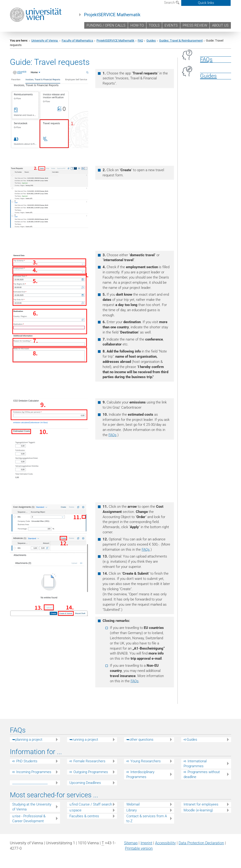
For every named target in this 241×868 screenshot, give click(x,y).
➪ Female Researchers (87, 761)
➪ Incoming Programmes (32, 772)
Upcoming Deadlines (85, 783)
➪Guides (190, 740)
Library (132, 810)
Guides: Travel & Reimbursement (181, 41)
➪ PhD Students (25, 761)
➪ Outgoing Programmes (89, 772)
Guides (151, 41)
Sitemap (131, 843)
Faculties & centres (84, 816)
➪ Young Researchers (144, 761)
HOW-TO (137, 25)
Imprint (146, 843)
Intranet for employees (201, 804)
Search (172, 3)
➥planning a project (27, 740)
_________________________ (30, 783)
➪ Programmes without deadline (202, 774)
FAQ (140, 41)
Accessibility (165, 843)
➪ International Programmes (195, 764)
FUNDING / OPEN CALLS (106, 25)
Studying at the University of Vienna (32, 807)
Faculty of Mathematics (77, 41)
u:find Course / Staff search (91, 804)
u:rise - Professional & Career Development (29, 819)
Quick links (206, 3)
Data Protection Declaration (201, 843)
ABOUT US (220, 25)
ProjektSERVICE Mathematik (112, 15)
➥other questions (140, 740)
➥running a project (84, 740)
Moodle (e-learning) (198, 810)
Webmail (133, 804)
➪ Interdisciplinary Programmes (140, 774)
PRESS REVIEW (195, 25)
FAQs (112, 435)
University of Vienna (45, 41)
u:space (75, 810)
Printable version (139, 848)
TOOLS (154, 25)
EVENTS (171, 25)
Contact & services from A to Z (147, 819)
